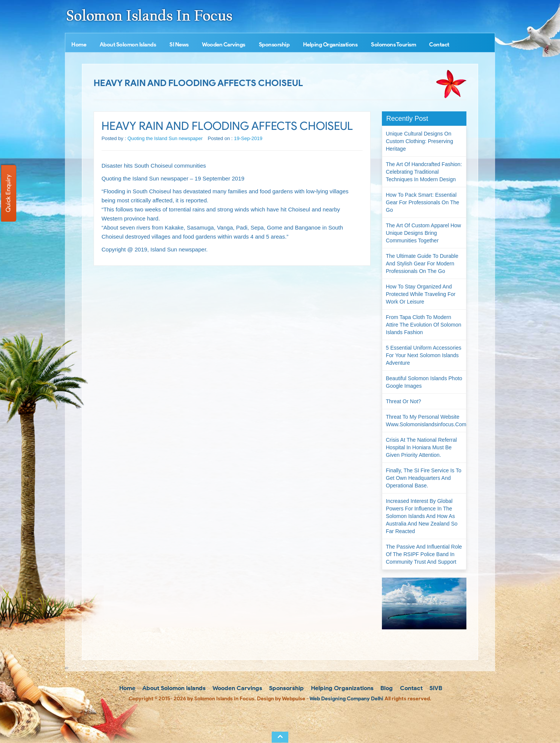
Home (79, 45)
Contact (439, 45)
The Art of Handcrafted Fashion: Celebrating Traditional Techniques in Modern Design (424, 172)
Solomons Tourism (393, 45)
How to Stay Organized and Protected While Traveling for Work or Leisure (421, 294)
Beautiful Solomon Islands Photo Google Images (424, 382)
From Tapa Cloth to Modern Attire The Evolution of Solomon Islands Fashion (424, 325)
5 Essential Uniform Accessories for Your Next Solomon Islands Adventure (424, 355)
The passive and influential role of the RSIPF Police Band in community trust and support (424, 554)
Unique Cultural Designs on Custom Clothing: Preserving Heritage (420, 141)
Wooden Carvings (224, 45)
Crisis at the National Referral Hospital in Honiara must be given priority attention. (422, 447)
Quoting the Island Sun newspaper (165, 138)
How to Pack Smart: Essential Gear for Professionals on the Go (423, 202)
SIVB (435, 688)
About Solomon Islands (128, 45)
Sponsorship (274, 45)
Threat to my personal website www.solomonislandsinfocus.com (426, 421)
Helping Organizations (330, 45)
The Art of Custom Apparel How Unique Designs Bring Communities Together (424, 233)
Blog (386, 688)
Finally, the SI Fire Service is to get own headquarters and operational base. (424, 478)
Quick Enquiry (8, 193)
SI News (179, 45)
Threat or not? (404, 401)
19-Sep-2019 (248, 138)
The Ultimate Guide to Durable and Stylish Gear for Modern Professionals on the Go (422, 264)
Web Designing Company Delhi (346, 699)
